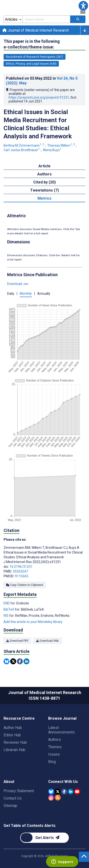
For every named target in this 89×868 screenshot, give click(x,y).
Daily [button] (11, 294)
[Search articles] (78, 19)
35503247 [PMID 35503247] (20, 571)
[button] (83, 6)
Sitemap (10, 806)
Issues (54, 754)
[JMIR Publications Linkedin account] (71, 792)
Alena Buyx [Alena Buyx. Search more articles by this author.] (53, 150)
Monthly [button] (26, 294)
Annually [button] (44, 294)
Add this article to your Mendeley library (33, 622)
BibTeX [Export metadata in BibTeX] (9, 609)
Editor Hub (12, 735)
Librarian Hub (14, 750)
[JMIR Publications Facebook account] (64, 792)
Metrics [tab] (44, 198)
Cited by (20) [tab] (44, 182)
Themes (55, 747)
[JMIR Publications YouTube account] (77, 792)
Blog (52, 762)
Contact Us (13, 798)
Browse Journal (62, 718)
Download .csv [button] (18, 284)
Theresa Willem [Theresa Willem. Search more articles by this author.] (61, 145)
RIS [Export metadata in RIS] (6, 616)
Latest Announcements (61, 730)
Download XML (48, 641)
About (9, 782)
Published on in (42, 81)
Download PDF (17, 641)
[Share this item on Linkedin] (26, 661)
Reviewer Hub (15, 742)
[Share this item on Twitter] (13, 661)
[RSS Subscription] (58, 798)
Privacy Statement (19, 791)
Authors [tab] (44, 174)
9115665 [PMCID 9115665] (22, 576)
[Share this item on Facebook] (20, 661)
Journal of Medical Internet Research (36, 30)
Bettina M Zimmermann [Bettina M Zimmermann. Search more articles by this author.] (24, 145)
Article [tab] (44, 166)
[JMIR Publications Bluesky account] (51, 792)
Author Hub (13, 728)
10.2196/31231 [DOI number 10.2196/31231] (21, 567)
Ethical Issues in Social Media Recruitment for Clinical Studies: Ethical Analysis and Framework (38, 124)
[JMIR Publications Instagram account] (51, 798)
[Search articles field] (46, 19)
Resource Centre (19, 718)
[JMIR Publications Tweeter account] (58, 792)
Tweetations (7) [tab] (44, 190)
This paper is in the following (32, 44)
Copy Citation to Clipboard (25, 585)
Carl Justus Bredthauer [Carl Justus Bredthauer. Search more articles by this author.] (22, 150)
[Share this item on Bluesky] (7, 661)
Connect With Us (63, 782)
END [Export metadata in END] (7, 603)
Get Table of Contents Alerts (30, 826)
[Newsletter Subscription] (44, 838)
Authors (55, 740)
